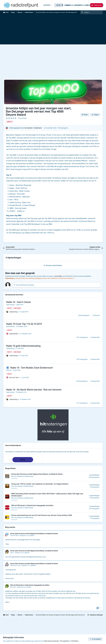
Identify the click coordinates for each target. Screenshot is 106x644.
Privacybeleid (64, 641)
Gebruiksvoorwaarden (52, 641)
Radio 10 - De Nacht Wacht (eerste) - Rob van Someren (34, 390)
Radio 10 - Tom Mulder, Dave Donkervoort (32, 368)
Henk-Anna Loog (15, 565)
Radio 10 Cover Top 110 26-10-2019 (24, 324)
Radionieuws (29, 476)
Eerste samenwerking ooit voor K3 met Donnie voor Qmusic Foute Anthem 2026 (42, 515)
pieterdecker (11, 326)
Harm (12, 553)
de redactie (28, 128)
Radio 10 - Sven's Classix (19, 302)
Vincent (9, 370)
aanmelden (58, 276)
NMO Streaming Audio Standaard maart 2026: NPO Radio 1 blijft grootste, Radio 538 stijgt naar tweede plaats (47, 495)
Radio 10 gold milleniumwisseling (23, 346)
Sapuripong (10, 305)
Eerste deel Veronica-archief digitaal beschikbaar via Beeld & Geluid (37, 474)
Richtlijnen (75, 641)
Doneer (23, 460)
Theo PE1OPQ (14, 535)
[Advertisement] (53, 30)
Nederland (38, 128)
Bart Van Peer (14, 377)
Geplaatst (27, 535)
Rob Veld (13, 587)
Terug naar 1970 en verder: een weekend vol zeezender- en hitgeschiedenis (40, 484)
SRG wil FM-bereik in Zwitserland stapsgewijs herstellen (32, 506)
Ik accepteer (95, 639)
